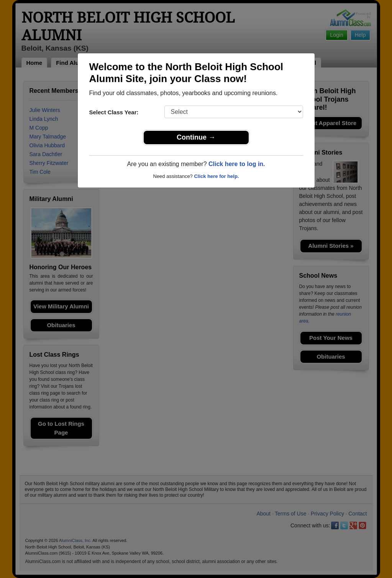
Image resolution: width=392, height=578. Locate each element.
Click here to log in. (237, 164)
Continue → (196, 137)
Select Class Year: (114, 112)
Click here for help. (216, 176)
